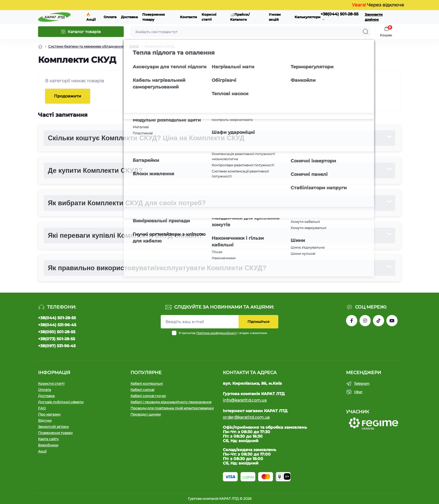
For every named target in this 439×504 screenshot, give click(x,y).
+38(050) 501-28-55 (57, 332)
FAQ (42, 408)
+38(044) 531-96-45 (57, 325)
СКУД (134, 46)
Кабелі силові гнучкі (148, 396)
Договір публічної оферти (61, 402)
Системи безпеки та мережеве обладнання (86, 46)
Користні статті (51, 383)
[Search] (366, 32)
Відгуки (45, 420)
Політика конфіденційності (216, 333)
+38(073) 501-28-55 (57, 339)
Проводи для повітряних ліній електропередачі (172, 408)
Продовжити (68, 96)
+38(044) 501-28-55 (57, 318)
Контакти (189, 17)
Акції (42, 451)
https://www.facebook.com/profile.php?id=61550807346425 (352, 321)
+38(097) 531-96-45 (57, 346)
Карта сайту (48, 439)
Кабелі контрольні (147, 383)
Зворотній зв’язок (53, 427)
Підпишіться (258, 322)
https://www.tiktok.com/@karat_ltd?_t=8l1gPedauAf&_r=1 (379, 321)
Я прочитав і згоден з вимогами (223, 333)
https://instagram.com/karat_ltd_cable (365, 321)
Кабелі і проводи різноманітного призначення (171, 402)
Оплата (110, 17)
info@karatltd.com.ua (245, 400)
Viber (358, 392)
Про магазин (49, 414)
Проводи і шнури (146, 414)
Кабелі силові (142, 390)
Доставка (129, 17)
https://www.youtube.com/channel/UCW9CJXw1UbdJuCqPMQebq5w (392, 321)
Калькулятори (308, 17)
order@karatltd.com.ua (246, 417)
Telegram (362, 383)
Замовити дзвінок (374, 17)
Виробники (48, 445)
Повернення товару (55, 433)
